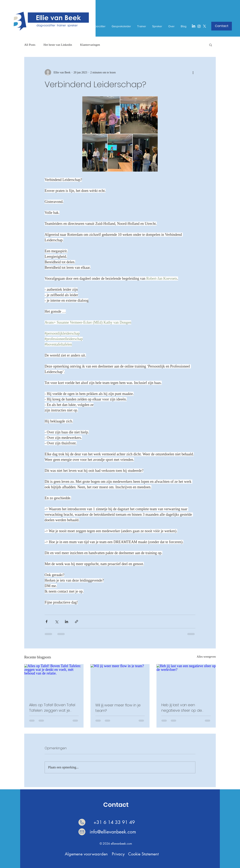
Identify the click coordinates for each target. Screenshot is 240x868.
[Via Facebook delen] (47, 622)
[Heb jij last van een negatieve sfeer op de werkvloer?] (186, 681)
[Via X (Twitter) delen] (57, 622)
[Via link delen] (77, 622)
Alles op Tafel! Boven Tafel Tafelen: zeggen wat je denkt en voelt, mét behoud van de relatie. (52, 708)
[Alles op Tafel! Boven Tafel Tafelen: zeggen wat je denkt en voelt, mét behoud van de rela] (54, 681)
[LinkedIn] (194, 26)
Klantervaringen (90, 45)
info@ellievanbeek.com (113, 832)
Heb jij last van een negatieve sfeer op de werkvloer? (182, 708)
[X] (205, 26)
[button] (222, 26)
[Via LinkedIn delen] (67, 622)
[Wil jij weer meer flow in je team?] (120, 681)
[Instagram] (199, 26)
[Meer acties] (193, 72)
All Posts (30, 45)
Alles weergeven (206, 657)
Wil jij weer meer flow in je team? (118, 708)
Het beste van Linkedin (58, 45)
